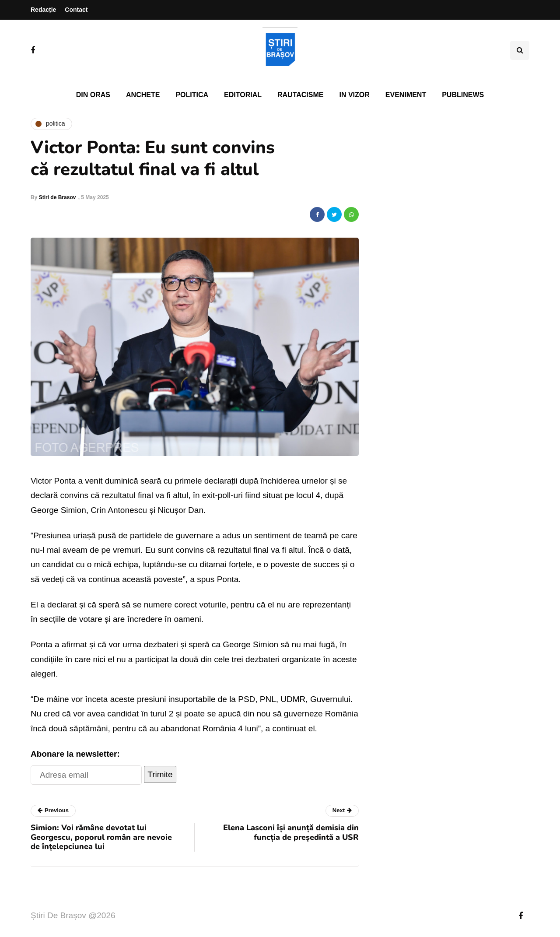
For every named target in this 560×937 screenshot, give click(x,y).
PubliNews (463, 95)
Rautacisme (300, 95)
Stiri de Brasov (58, 197)
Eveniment (406, 95)
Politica (192, 95)
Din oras (93, 95)
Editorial (243, 95)
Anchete (143, 95)
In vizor (354, 95)
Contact (76, 10)
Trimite (160, 774)
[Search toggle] (520, 50)
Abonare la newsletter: (75, 754)
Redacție (43, 10)
